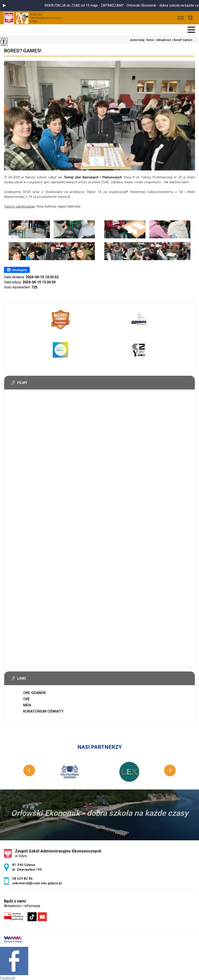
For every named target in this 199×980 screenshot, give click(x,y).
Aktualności (162, 40)
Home (150, 40)
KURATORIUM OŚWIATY (43, 711)
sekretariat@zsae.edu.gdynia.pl (181, 18)
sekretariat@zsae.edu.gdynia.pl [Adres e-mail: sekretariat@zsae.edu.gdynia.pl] (37, 883)
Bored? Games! (23, 51)
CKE (27, 699)
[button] (4, 6)
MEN (27, 705)
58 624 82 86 (190, 18)
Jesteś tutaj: (138, 40)
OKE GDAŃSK (35, 693)
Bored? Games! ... (183, 40)
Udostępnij (17, 270)
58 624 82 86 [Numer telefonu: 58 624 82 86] (22, 879)
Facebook (8, 978)
